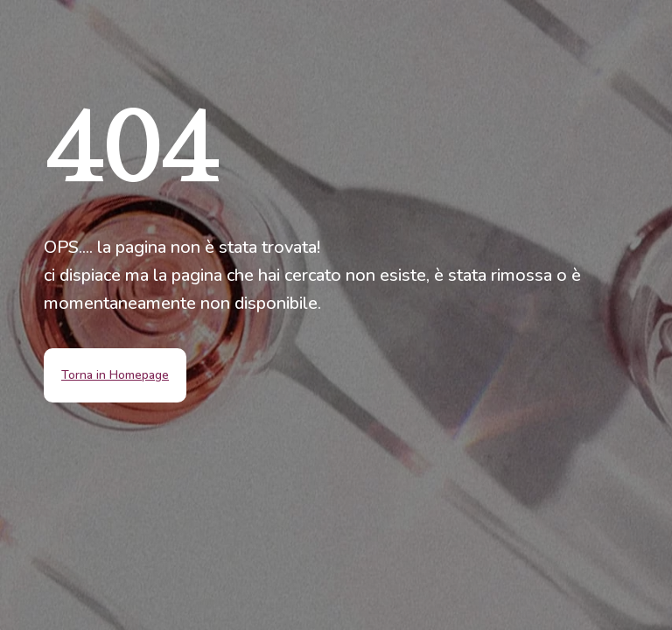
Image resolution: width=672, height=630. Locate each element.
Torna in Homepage (115, 375)
